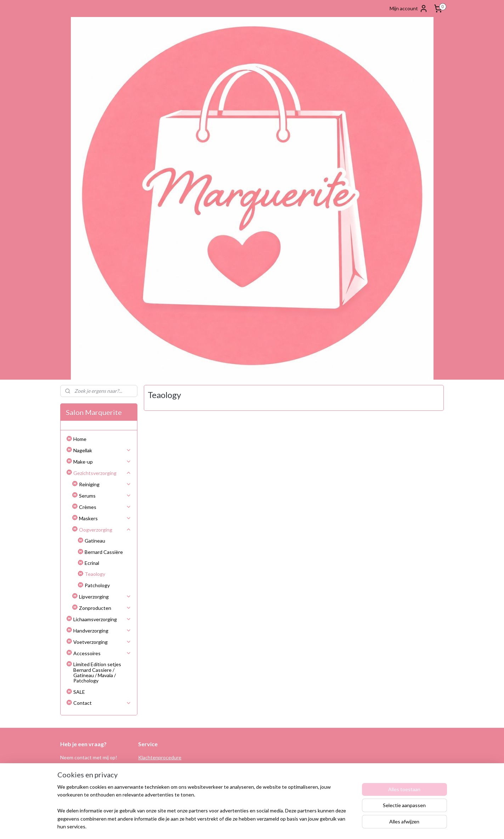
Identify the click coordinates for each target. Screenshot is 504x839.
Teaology (95, 574)
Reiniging (105, 484)
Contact (102, 703)
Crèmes (105, 507)
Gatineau (95, 541)
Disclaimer (149, 789)
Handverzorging (102, 631)
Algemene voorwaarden (165, 773)
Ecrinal (92, 563)
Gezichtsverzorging (102, 473)
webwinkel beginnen (268, 826)
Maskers (105, 518)
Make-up (102, 462)
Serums (105, 496)
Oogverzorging (105, 530)
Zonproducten (105, 608)
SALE (79, 692)
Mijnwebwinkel (326, 826)
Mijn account (409, 8)
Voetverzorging (102, 642)
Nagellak (102, 450)
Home (80, 439)
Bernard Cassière (104, 552)
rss (244, 826)
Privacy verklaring (157, 781)
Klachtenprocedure (160, 757)
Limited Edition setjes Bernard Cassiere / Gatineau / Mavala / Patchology (97, 672)
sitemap (231, 826)
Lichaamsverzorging (102, 619)
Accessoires (102, 653)
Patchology (97, 585)
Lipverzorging (105, 597)
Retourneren (152, 765)
